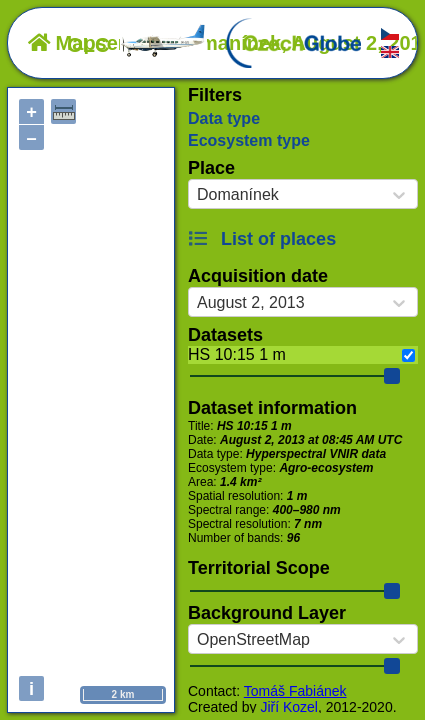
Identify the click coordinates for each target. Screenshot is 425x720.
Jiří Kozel (289, 707)
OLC (137, 45)
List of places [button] (262, 239)
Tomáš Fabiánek (295, 691)
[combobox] (197, 195)
